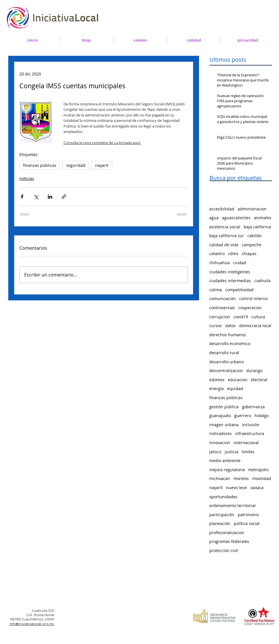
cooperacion (250, 308)
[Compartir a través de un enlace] (64, 197)
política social (247, 523)
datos (230, 326)
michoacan (220, 478)
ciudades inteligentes (230, 272)
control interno (253, 299)
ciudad (240, 263)
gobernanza (253, 407)
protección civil (224, 550)
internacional (246, 443)
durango (254, 371)
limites (248, 452)
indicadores (220, 433)
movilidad (262, 478)
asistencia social (225, 227)
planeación (220, 523)
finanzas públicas (40, 165)
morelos (241, 478)
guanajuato (220, 416)
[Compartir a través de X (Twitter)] (36, 197)
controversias (222, 308)
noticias (27, 178)
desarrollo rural (224, 353)
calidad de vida (224, 245)
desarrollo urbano (226, 362)
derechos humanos (228, 335)
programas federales (229, 541)
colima (216, 290)
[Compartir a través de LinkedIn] (50, 197)
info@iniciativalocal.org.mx (32, 624)
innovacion (220, 443)
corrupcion (220, 317)
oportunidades (223, 497)
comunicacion (222, 299)
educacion (238, 380)
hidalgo (262, 416)
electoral (259, 380)
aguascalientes (236, 218)
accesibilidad (222, 209)
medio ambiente (225, 461)
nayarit (102, 165)
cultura (258, 317)
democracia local (255, 326)
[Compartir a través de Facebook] (22, 197)
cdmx (233, 254)
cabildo (254, 236)
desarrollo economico (230, 343)
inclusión (251, 425)
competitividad (239, 290)
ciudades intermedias (230, 281)
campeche (252, 245)
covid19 (241, 317)
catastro (217, 254)
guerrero (243, 416)
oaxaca (257, 488)
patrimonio (248, 515)
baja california (257, 227)
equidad (235, 388)
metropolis (259, 470)
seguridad (76, 165)
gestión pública (224, 407)
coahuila (262, 281)
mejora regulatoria (227, 470)
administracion (252, 209)
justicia (231, 452)
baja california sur (227, 236)
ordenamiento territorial (232, 505)
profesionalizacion (227, 533)
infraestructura (250, 433)
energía (217, 388)
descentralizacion (226, 371)
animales (263, 218)
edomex (217, 380)
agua (214, 218)
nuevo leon (237, 488)
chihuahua (219, 263)
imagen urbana (224, 425)
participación (222, 515)
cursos (216, 326)
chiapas (249, 254)
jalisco (215, 452)
